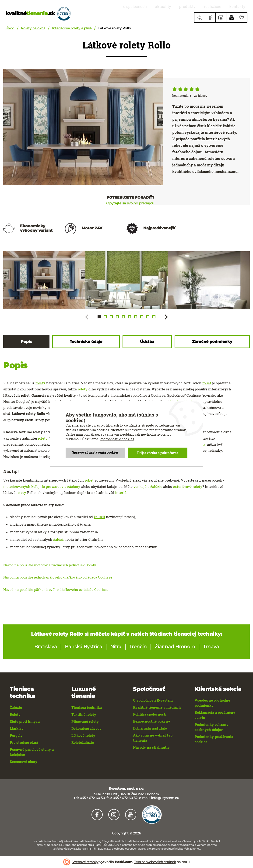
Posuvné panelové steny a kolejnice (32, 752)
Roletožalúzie (83, 742)
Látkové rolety (83, 735)
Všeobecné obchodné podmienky (212, 703)
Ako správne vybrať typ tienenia (153, 738)
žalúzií (99, 517)
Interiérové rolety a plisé (72, 28)
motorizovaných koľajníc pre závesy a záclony (42, 486)
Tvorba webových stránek (155, 862)
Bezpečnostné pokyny (152, 721)
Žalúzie (16, 708)
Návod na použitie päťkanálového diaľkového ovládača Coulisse (56, 589)
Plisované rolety (85, 722)
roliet (207, 383)
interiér (121, 493)
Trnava (211, 647)
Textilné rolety (84, 715)
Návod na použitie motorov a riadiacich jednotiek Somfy (50, 565)
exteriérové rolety (188, 486)
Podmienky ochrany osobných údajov (212, 727)
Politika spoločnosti (150, 714)
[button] (99, 317)
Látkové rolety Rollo (115, 28)
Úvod (10, 28)
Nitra (116, 647)
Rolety (15, 715)
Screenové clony (24, 762)
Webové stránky (85, 862)
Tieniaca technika (87, 708)
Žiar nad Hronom (175, 647)
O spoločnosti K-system (153, 700)
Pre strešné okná (24, 742)
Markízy (17, 728)
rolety (40, 383)
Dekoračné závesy (86, 728)
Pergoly (16, 735)
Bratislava (46, 647)
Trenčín (138, 647)
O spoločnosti (155, 6)
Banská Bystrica (84, 647)
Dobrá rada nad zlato (150, 728)
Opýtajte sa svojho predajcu (130, 203)
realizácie (219, 6)
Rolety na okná (33, 28)
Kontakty (239, 6)
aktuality (178, 6)
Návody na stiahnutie (151, 747)
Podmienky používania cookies (214, 739)
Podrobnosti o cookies (117, 439)
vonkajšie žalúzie (148, 486)
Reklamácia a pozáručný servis (215, 715)
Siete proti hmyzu (25, 722)
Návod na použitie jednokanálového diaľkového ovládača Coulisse (58, 577)
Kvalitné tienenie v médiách (157, 707)
